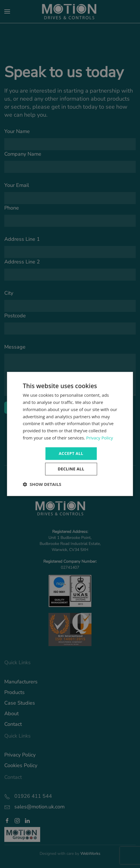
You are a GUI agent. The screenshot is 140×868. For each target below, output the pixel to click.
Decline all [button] (71, 469)
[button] (42, 484)
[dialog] (70, 434)
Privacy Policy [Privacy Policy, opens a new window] (100, 438)
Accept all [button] (71, 453)
